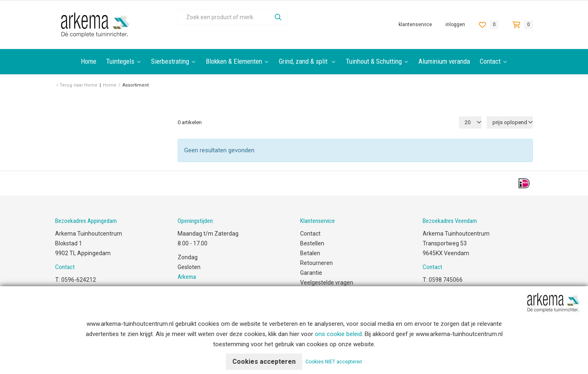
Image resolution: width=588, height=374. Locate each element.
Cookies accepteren (264, 362)
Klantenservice (415, 25)
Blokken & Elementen (234, 61)
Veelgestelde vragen (327, 283)
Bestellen (312, 243)
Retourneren (316, 263)
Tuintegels (120, 61)
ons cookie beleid (338, 334)
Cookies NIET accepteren (334, 362)
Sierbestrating (170, 61)
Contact (490, 61)
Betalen (310, 253)
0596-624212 (79, 280)
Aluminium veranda (444, 61)
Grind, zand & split (304, 61)
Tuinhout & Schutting (374, 61)
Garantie (311, 273)
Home (89, 61)
